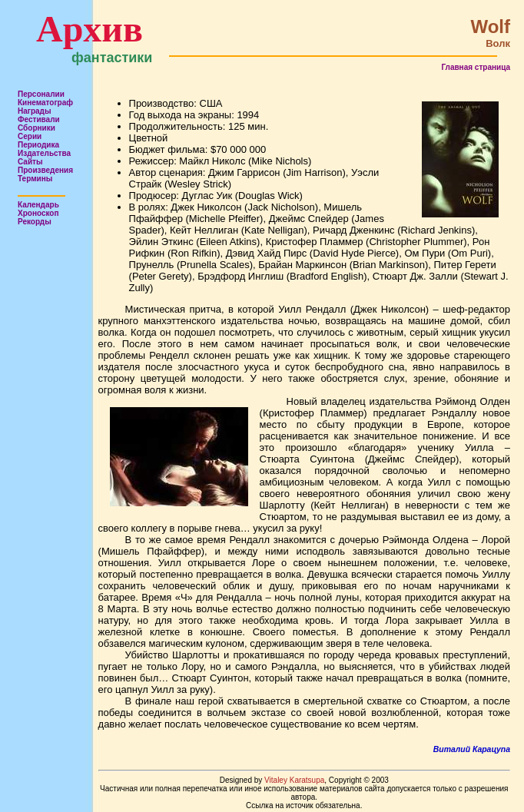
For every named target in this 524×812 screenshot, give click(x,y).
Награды (35, 111)
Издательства (44, 153)
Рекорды (35, 222)
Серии (30, 136)
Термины (35, 179)
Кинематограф (45, 103)
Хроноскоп (38, 213)
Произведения (45, 170)
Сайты (30, 162)
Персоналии (41, 94)
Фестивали (39, 119)
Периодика (38, 145)
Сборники (36, 128)
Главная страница (476, 67)
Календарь (38, 205)
